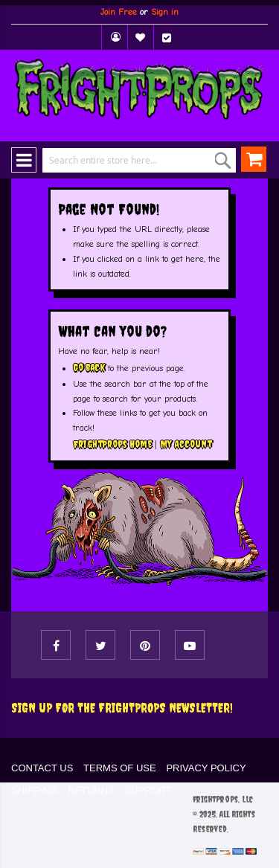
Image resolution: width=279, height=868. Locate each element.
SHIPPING (34, 790)
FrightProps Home (112, 444)
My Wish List (141, 37)
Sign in (165, 12)
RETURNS (91, 790)
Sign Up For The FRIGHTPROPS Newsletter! (122, 708)
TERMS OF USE (120, 768)
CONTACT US (42, 768)
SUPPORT (148, 790)
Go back (89, 367)
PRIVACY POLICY (206, 768)
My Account (115, 37)
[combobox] (129, 160)
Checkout (167, 37)
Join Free (119, 12)
